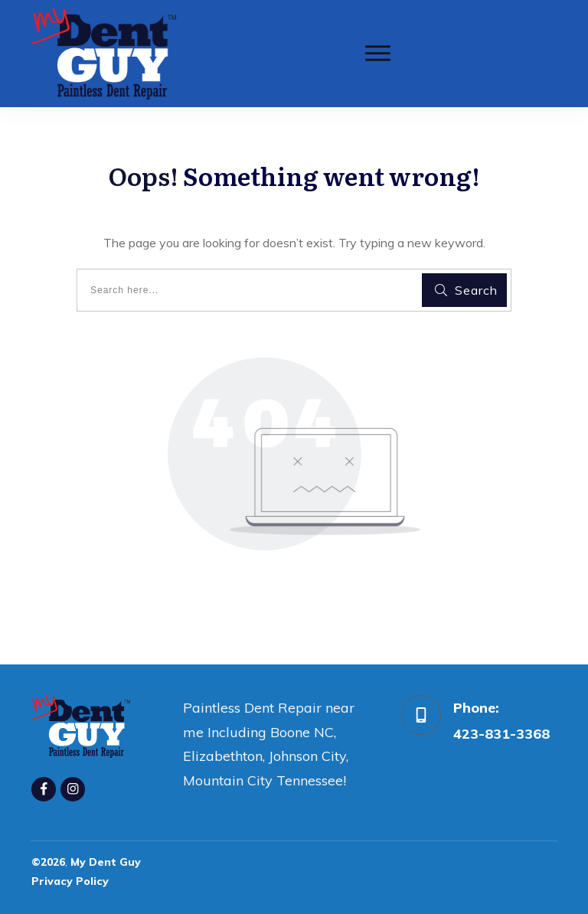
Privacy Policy (70, 881)
